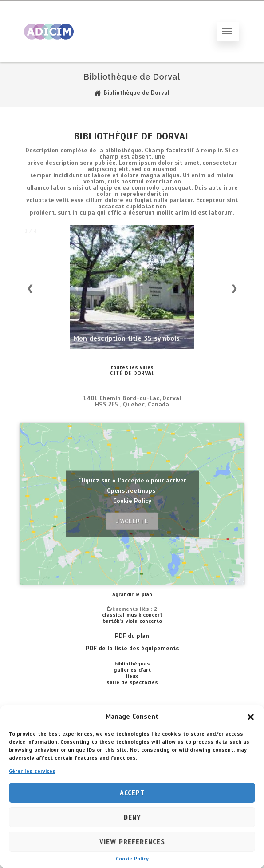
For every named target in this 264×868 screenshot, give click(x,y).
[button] (251, 717)
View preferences (132, 842)
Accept (132, 793)
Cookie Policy (132, 859)
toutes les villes (132, 367)
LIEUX (132, 676)
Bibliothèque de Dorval (132, 136)
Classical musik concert (132, 615)
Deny (132, 817)
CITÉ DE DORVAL (132, 373)
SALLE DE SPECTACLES (132, 682)
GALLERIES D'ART (132, 670)
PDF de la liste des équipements (132, 648)
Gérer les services (32, 771)
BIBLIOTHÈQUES (132, 664)
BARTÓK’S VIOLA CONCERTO (132, 621)
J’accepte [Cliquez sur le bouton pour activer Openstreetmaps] (132, 521)
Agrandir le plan (132, 594)
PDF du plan (132, 636)
